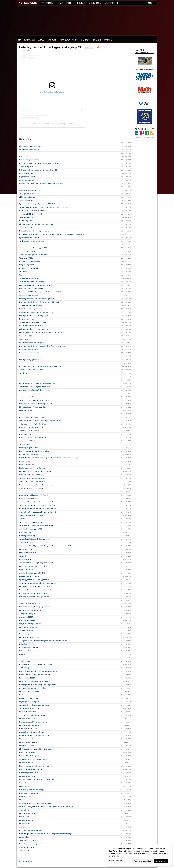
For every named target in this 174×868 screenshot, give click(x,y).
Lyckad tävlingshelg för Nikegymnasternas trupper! (37, 383)
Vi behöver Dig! (25, 272)
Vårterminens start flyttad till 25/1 (31, 353)
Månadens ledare (25, 824)
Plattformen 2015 (25, 651)
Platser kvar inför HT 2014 (28, 729)
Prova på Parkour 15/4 (27, 465)
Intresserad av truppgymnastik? (30, 261)
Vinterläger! (23, 373)
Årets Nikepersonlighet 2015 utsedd (32, 515)
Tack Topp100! (24, 851)
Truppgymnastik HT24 (27, 251)
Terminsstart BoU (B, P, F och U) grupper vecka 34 (36, 502)
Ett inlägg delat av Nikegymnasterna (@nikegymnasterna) (52, 124)
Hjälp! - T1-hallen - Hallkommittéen (31, 769)
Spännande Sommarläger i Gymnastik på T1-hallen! (37, 204)
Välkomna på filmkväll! (27, 631)
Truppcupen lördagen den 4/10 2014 (32, 715)
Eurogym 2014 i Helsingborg (29, 756)
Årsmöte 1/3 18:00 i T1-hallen (29, 431)
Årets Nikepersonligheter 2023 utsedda (33, 255)
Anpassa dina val (115, 861)
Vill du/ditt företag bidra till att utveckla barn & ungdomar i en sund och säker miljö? (48, 807)
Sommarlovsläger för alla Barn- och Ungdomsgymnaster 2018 (41, 421)
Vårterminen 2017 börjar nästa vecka (32, 478)
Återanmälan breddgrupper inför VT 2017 (34, 495)
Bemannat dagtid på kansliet (29, 637)
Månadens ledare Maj (27, 800)
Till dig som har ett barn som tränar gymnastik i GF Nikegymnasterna (43, 641)
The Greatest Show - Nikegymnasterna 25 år (34, 387)
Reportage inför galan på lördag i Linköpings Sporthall (38, 685)
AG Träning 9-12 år (26, 228)
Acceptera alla (161, 861)
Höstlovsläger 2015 (26, 559)
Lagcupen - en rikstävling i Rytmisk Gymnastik (35, 471)
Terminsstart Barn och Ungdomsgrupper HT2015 (36, 563)
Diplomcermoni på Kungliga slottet (31, 289)
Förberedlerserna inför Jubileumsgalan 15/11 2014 (37, 664)
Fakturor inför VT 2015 (27, 678)
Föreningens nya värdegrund (29, 160)
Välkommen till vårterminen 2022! (31, 305)
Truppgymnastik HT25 (27, 194)
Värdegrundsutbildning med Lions (31, 475)
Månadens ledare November (29, 691)
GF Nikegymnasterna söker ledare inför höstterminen (38, 509)
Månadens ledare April (27, 813)
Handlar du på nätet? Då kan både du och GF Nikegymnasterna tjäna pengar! (46, 834)
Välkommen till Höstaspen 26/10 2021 (33, 322)
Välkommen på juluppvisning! (30, 278)
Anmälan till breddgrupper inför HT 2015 (33, 573)
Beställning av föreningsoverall (30, 610)
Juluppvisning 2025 (26, 167)
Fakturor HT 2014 (25, 796)
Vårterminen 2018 (25, 444)
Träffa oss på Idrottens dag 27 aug (31, 282)
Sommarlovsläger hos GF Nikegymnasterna (34, 597)
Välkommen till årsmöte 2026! (30, 150)
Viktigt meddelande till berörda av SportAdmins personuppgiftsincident (44, 207)
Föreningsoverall (25, 817)
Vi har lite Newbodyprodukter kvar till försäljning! (36, 526)
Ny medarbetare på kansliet (29, 454)
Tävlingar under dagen (27, 614)
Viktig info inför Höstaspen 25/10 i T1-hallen (35, 400)
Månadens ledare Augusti (28, 742)
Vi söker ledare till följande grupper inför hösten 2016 (38, 505)
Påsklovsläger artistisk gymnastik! (31, 146)
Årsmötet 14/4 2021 (26, 339)
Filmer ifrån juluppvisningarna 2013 (31, 844)
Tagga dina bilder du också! (29, 708)
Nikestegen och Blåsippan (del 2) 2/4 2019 (34, 390)
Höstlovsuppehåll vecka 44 (29, 498)
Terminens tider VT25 (27, 217)
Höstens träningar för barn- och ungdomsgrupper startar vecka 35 (42, 184)
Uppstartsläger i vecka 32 (28, 752)
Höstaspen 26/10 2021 (27, 319)
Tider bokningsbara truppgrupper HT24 (33, 248)
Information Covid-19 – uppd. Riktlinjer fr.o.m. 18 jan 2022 (39, 302)
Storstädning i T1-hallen (28, 840)
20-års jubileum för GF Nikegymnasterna (33, 759)
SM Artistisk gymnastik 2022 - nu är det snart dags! (37, 285)
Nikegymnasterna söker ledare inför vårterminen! (36, 485)
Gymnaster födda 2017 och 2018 (31, 214)
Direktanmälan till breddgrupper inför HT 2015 (35, 590)
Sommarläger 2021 (26, 336)
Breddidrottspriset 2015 (28, 553)
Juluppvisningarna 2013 (28, 847)
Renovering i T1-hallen (27, 549)
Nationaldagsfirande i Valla (29, 773)
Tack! (21, 275)
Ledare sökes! (24, 837)
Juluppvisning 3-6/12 (27, 397)
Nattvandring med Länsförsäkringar (32, 732)
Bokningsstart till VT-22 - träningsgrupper (34, 316)
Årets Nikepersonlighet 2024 (29, 180)
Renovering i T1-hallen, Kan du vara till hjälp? (35, 587)
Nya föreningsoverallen (27, 620)
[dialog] (139, 855)
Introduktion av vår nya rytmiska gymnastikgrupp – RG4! (39, 163)
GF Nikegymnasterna (28, 3)
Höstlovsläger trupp (26, 173)
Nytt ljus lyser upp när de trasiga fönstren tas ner (36, 231)
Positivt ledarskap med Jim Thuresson (33, 468)
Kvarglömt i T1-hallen (27, 746)
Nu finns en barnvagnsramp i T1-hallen (33, 688)
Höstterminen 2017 (26, 461)
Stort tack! (23, 556)
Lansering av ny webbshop (29, 448)
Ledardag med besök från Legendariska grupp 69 (50, 47)
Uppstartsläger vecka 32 (28, 570)
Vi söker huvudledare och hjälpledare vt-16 (34, 539)
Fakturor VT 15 (24, 654)
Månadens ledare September (29, 725)
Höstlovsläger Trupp (26, 221)
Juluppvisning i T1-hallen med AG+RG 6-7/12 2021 (37, 312)
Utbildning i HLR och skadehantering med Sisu (36, 404)
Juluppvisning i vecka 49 (28, 542)
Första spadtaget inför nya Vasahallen (33, 407)
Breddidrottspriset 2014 (28, 712)
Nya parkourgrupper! (27, 265)
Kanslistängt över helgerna (29, 309)
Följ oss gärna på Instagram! (29, 702)
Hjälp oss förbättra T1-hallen (29, 238)
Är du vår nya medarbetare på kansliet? (33, 482)
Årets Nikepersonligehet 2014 (30, 603)
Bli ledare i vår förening (27, 197)
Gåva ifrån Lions (25, 661)
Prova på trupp (24, 156)
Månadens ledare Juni (27, 776)
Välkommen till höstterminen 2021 (31, 326)
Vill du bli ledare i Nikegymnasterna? (32, 241)
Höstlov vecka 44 (25, 695)
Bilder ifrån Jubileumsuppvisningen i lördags (35, 681)
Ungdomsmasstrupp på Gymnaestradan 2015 (35, 675)
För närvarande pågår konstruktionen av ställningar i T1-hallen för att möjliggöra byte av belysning (53, 234)
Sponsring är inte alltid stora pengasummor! (35, 705)
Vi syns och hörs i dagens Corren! (31, 522)
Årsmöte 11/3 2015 (26, 617)
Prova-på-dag (24, 634)
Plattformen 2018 (25, 434)
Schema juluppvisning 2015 (29, 536)
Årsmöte (22, 519)
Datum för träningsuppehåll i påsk (31, 427)
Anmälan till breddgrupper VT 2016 (31, 529)
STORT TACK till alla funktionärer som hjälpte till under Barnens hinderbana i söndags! (49, 458)
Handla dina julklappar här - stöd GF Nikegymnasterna (38, 671)
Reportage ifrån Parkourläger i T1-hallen (33, 566)
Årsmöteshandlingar (26, 200)
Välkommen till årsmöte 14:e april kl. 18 (33, 343)
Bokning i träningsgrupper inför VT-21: (33, 360)
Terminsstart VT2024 (26, 258)
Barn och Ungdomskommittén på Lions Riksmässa (37, 780)
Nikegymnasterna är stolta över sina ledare (34, 451)
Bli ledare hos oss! (26, 410)
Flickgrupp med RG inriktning (29, 793)
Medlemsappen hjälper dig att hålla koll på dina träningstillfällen (42, 333)
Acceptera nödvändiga (142, 861)
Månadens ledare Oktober (28, 719)
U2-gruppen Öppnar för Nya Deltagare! (33, 211)
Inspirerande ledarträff (27, 177)
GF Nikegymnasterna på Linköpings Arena (34, 736)
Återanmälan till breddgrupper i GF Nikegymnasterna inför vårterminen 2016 (45, 546)
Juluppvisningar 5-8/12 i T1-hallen (31, 488)
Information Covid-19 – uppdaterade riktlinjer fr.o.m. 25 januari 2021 (43, 346)
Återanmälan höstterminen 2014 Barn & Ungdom (36, 803)
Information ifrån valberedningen (31, 830)
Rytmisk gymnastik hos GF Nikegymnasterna (35, 580)
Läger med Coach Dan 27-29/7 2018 (32, 417)
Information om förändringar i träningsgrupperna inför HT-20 (40, 366)
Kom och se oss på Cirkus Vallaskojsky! (33, 722)
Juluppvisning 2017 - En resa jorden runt (33, 441)
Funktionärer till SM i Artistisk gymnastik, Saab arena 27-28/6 (40, 292)
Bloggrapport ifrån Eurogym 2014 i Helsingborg (36, 749)
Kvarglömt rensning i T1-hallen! (30, 624)
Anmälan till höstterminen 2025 (30, 190)
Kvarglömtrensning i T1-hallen (30, 576)
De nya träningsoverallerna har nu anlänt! (33, 593)
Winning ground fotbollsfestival (30, 739)
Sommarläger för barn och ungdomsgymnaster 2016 (38, 512)
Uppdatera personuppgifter (29, 698)
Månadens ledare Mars (27, 820)
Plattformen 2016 (25, 532)
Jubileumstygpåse (26, 668)
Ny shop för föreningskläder (29, 268)
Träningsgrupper (48, 3)
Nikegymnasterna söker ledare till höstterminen (36, 766)
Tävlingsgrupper (66, 3)
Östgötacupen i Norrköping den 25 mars (33, 424)
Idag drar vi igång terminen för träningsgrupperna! (37, 224)
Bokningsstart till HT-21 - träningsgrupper (34, 329)
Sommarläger (24, 783)
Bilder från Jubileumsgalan (29, 627)
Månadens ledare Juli (27, 763)
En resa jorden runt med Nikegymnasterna (34, 438)
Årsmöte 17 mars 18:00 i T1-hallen (31, 370)
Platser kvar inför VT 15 (27, 644)
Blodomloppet (24, 786)
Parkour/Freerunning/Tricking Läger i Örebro (35, 607)
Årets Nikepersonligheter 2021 (30, 295)
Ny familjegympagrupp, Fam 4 (30, 647)
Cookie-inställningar (26, 861)
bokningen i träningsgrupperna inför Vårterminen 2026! (38, 170)
